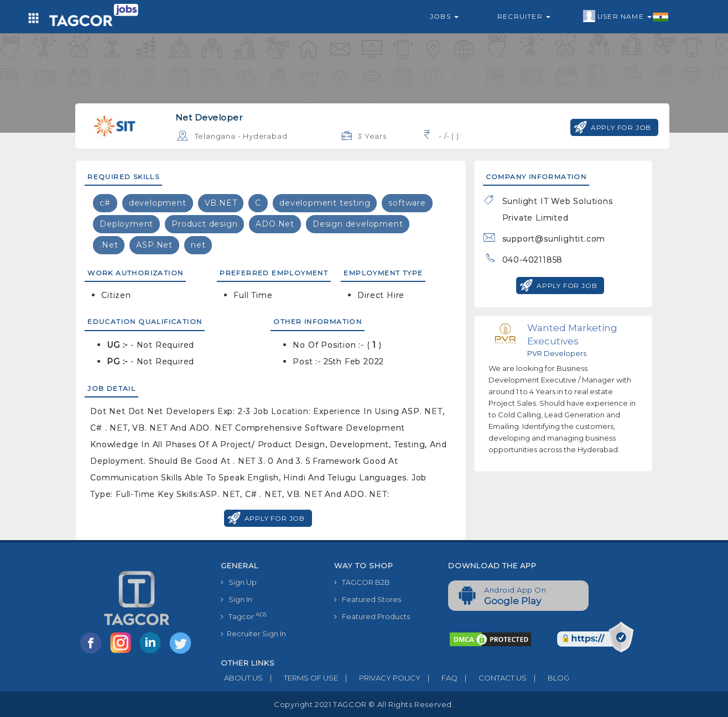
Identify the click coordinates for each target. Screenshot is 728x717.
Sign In (236, 599)
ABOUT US (242, 678)
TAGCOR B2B (362, 582)
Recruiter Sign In (253, 634)
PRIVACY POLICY (379, 678)
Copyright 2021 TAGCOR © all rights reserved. (364, 704)
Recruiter (524, 16)
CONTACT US (492, 678)
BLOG (548, 678)
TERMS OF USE (300, 678)
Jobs (444, 16)
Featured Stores (368, 599)
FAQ (439, 678)
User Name (626, 17)
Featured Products (372, 616)
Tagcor (244, 616)
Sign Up (239, 582)
